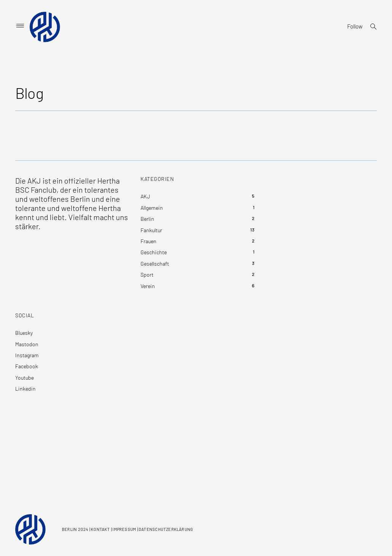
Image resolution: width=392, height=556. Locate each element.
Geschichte (154, 252)
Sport (147, 275)
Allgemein (152, 208)
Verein (148, 286)
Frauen (149, 241)
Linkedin (25, 389)
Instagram (27, 355)
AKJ (145, 196)
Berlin (147, 219)
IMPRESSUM (124, 529)
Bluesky (24, 333)
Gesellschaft (155, 264)
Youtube (24, 378)
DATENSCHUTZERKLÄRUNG (166, 529)
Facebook (27, 366)
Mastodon (27, 344)
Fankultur (151, 230)
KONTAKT (100, 529)
